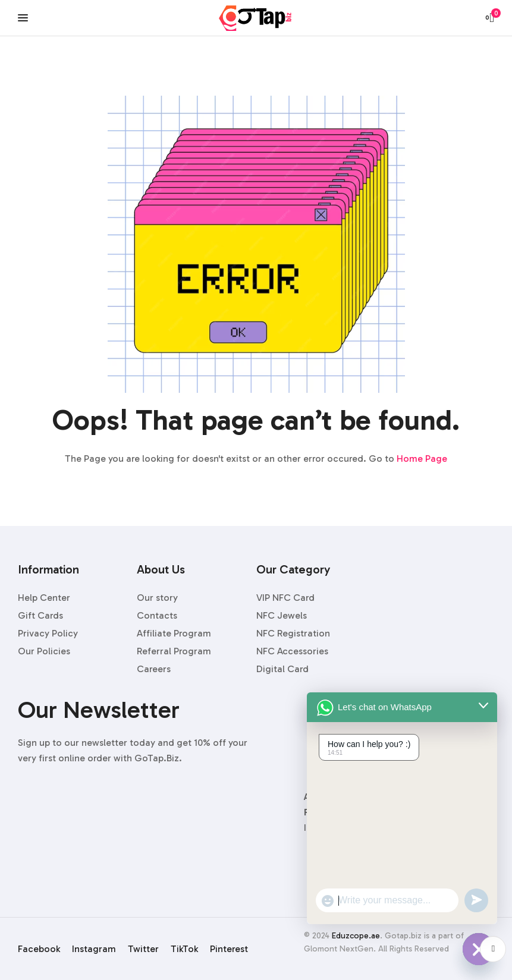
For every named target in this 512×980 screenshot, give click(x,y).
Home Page (422, 459)
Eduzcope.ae (356, 936)
